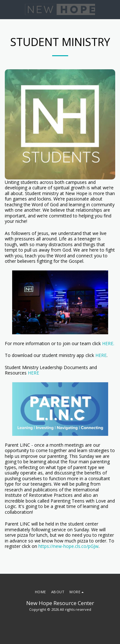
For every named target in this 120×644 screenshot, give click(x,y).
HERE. (108, 343)
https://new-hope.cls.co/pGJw (68, 546)
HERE (101, 355)
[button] (7, 9)
